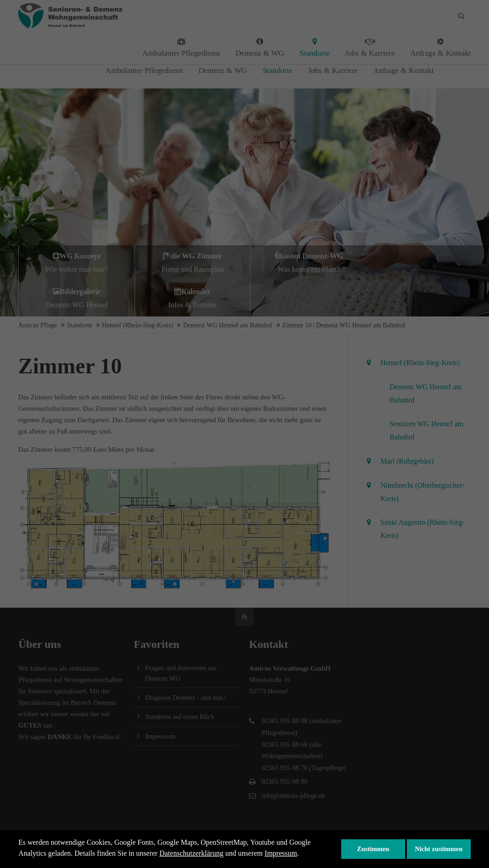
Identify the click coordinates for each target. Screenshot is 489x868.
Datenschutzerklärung (191, 853)
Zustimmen (373, 849)
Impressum (281, 853)
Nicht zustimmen (439, 849)
